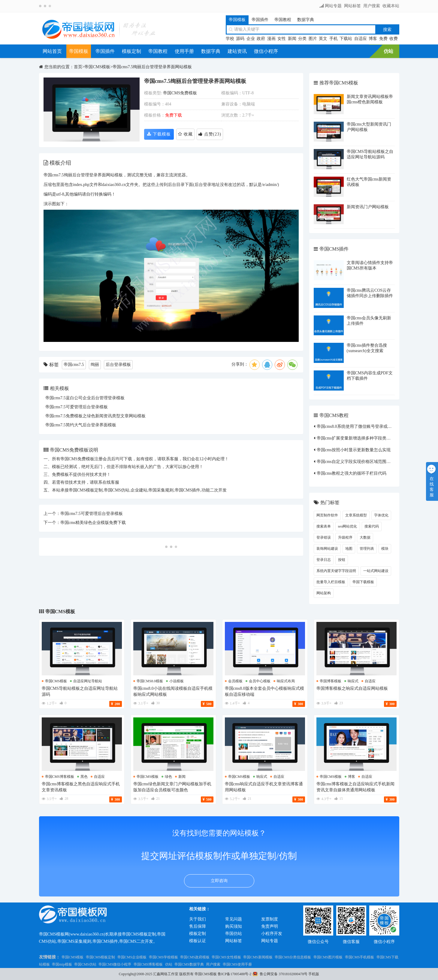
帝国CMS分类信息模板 (293, 957)
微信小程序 (266, 51)
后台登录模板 (118, 365)
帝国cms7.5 (74, 365)
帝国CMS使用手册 (237, 964)
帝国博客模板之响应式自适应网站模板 (352, 688)
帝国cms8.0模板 (150, 681)
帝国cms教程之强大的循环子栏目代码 (352, 473)
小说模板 (177, 681)
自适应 (361, 39)
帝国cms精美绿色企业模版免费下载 (93, 523)
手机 (334, 39)
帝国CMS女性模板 (226, 957)
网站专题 (333, 6)
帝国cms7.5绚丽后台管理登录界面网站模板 (152, 67)
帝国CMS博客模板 (148, 964)
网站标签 (352, 6)
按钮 (342, 560)
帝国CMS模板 (97, 67)
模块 (385, 549)
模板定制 (131, 51)
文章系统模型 (356, 515)
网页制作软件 (327, 515)
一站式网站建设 (376, 571)
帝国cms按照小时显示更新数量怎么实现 (354, 450)
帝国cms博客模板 (60, 777)
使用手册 (184, 51)
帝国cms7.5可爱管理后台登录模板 (77, 407)
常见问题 (234, 919)
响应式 (353, 681)
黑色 (84, 777)
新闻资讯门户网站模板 (368, 207)
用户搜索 (372, 6)
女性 (282, 39)
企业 (251, 39)
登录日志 (324, 560)
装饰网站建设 (327, 549)
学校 (230, 39)
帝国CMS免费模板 (180, 93)
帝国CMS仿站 (85, 964)
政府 (261, 39)
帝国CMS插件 (334, 249)
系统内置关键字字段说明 (336, 571)
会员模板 (235, 681)
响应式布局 (286, 681)
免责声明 (270, 926)
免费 (383, 39)
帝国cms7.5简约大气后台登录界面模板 (81, 425)
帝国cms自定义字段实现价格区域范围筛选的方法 (362, 462)
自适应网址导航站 (88, 681)
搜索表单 (324, 526)
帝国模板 (237, 20)
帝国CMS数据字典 (189, 964)
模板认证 (198, 941)
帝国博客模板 (331, 681)
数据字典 (306, 20)
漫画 (271, 39)
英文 (323, 39)
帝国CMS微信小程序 (115, 964)
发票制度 (270, 919)
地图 (349, 549)
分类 (302, 39)
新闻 (292, 39)
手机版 (314, 974)
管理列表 (367, 549)
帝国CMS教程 (334, 415)
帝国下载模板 (363, 582)
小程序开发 (272, 934)
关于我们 (198, 919)
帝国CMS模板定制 (100, 957)
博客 (373, 39)
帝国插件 (260, 20)
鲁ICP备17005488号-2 (235, 974)
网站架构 (324, 593)
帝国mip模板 (62, 964)
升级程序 (345, 537)
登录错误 (324, 537)
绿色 (168, 777)
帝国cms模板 (56, 681)
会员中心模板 (260, 681)
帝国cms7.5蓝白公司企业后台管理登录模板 (85, 398)
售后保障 (198, 926)
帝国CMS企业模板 (132, 957)
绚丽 (95, 365)
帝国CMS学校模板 (163, 957)
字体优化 (381, 515)
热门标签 (330, 502)
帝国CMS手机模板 (359, 957)
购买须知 (234, 926)
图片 (313, 39)
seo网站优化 (348, 526)
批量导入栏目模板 (331, 582)
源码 (240, 39)
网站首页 (52, 51)
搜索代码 (372, 526)
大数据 (365, 537)
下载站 (346, 39)
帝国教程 (283, 20)
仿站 (388, 51)
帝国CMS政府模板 (195, 957)
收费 (394, 39)
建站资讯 (237, 51)
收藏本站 (391, 6)
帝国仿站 (234, 934)
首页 (78, 67)
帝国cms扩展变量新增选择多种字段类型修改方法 (362, 438)
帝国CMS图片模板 (328, 957)
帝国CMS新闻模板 (258, 957)
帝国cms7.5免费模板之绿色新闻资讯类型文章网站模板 (95, 416)
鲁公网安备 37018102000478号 (284, 974)
